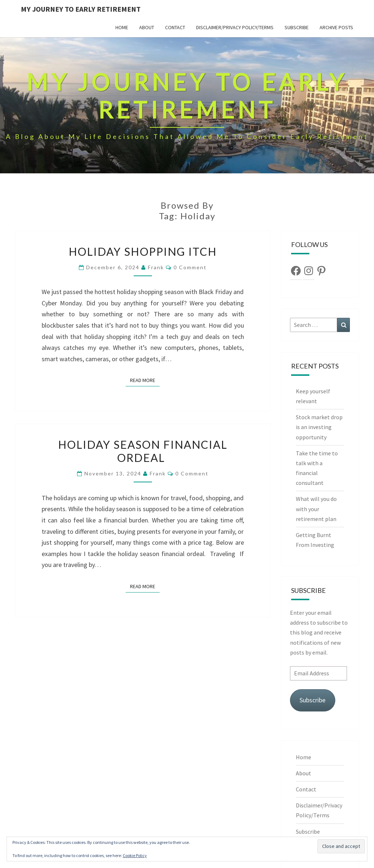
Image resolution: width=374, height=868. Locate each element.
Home (122, 27)
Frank (156, 267)
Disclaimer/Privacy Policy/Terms (235, 27)
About (147, 27)
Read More (145, 380)
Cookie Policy (135, 855)
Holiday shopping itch (143, 251)
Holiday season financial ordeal (143, 451)
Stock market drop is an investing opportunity (319, 427)
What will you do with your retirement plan (317, 509)
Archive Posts (336, 27)
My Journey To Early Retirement (81, 9)
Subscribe (297, 27)
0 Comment (190, 267)
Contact (175, 27)
